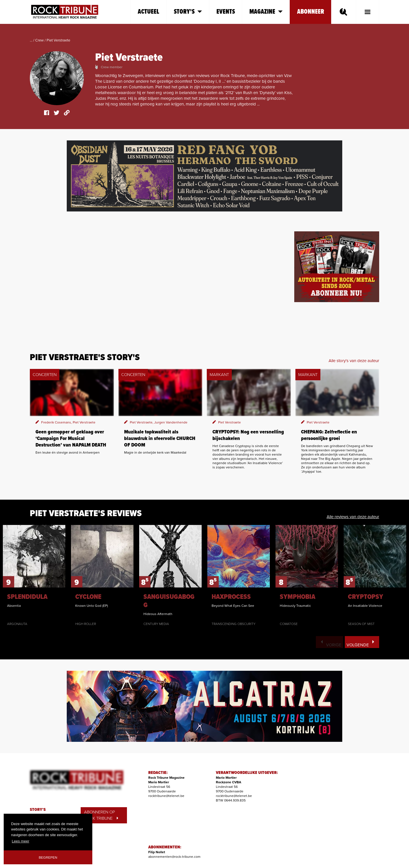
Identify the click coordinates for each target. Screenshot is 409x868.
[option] (34, 576)
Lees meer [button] (21, 841)
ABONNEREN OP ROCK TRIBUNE (101, 815)
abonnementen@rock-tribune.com (174, 857)
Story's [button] (188, 12)
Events (226, 12)
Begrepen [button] (48, 857)
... (31, 40)
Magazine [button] (266, 12)
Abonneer (311, 12)
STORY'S (38, 810)
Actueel (149, 12)
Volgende (360, 644)
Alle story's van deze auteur (354, 361)
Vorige (331, 644)
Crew (39, 40)
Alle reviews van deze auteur (353, 517)
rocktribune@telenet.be (166, 796)
